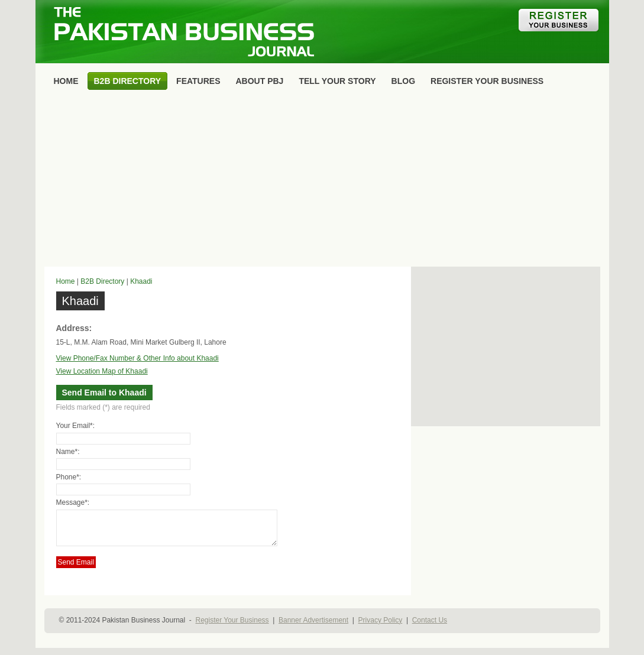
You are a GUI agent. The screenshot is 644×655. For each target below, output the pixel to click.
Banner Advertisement (313, 627)
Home (66, 281)
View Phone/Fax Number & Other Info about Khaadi (137, 358)
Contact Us (430, 627)
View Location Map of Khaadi (102, 371)
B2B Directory (102, 281)
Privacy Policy (381, 627)
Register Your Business (232, 627)
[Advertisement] (322, 181)
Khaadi (141, 281)
